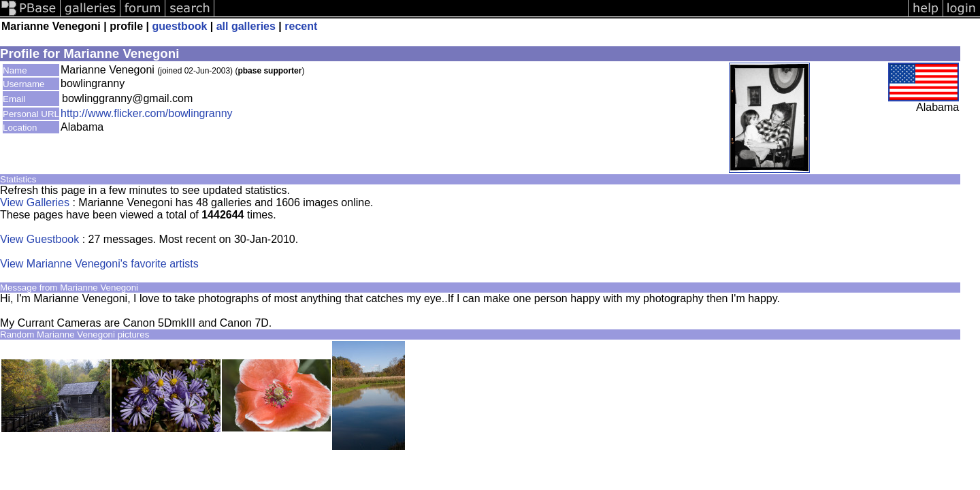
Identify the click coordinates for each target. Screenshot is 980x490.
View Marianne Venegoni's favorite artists (99, 264)
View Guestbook (39, 239)
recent (301, 26)
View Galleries (35, 202)
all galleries (246, 26)
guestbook (179, 26)
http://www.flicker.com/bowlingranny (147, 113)
